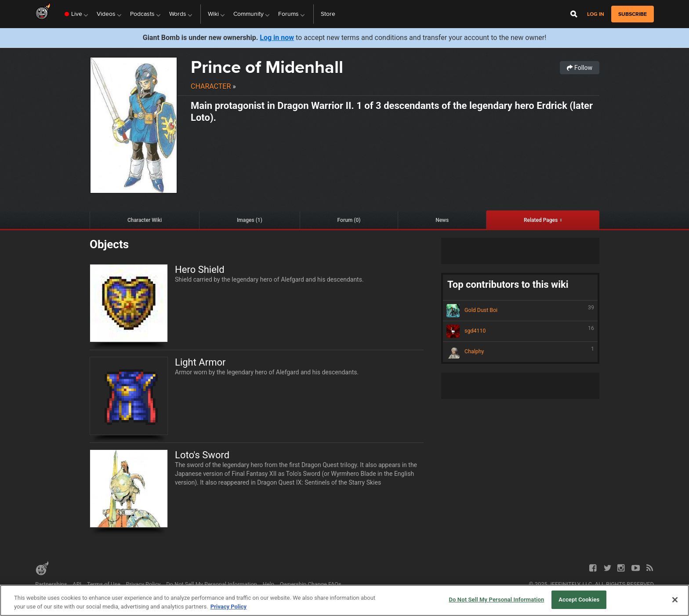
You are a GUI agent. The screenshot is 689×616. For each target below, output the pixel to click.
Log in (596, 14)
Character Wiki (145, 220)
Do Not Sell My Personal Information (212, 584)
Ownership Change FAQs (311, 584)
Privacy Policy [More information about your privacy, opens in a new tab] (228, 607)
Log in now (277, 38)
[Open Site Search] (574, 14)
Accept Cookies (579, 600)
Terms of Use (104, 584)
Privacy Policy (143, 584)
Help (268, 584)
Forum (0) (349, 220)
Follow (580, 68)
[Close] (675, 600)
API (77, 584)
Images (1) (250, 220)
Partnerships (51, 584)
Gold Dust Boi (520, 311)
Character (211, 86)
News (442, 220)
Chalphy (520, 352)
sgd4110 (520, 331)
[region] (344, 600)
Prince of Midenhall (267, 67)
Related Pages (541, 220)
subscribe (633, 14)
